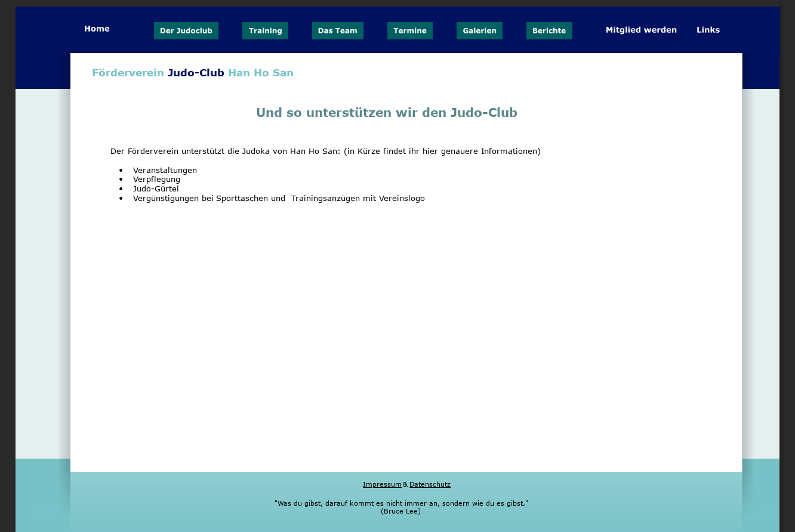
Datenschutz (430, 484)
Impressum (382, 484)
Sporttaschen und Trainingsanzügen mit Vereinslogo (321, 198)
